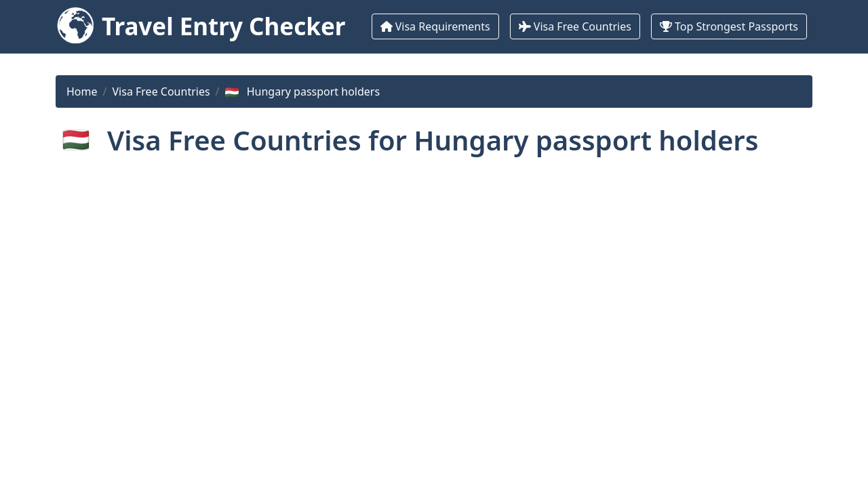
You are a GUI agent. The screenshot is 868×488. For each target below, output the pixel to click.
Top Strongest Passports (729, 26)
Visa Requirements (435, 26)
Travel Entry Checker (223, 26)
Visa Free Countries (575, 26)
